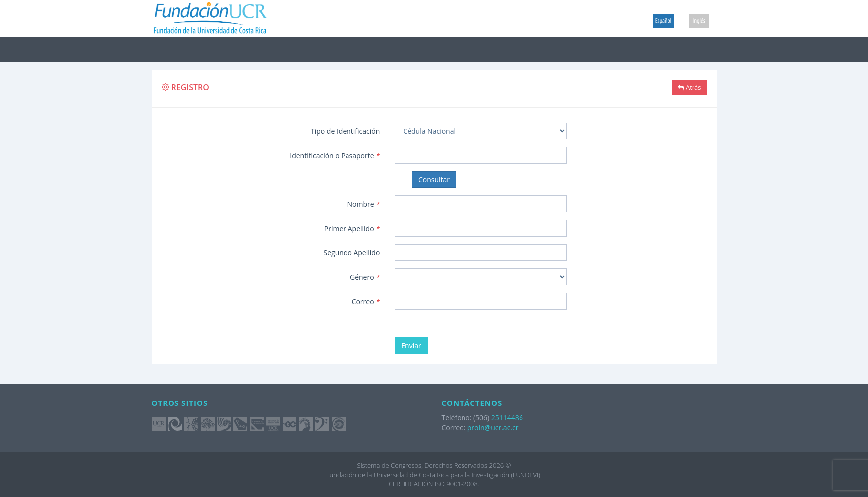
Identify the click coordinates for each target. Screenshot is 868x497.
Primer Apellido (352, 228)
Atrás (690, 87)
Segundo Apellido (352, 253)
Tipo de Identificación (345, 131)
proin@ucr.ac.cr (493, 427)
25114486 (507, 417)
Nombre (364, 204)
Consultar (434, 179)
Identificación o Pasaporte (335, 155)
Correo (366, 301)
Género (365, 277)
